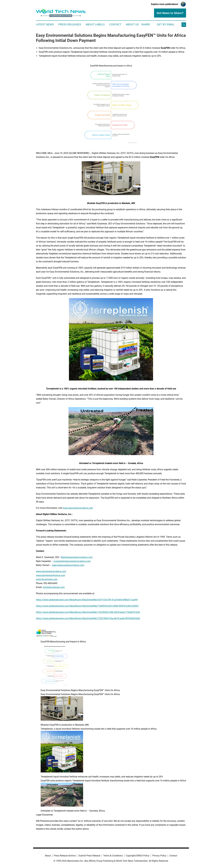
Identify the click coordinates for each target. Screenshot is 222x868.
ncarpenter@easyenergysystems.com (72, 561)
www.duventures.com (47, 579)
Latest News (45, 24)
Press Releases (70, 24)
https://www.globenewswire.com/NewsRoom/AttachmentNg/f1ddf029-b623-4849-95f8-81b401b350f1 (87, 606)
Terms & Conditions (113, 856)
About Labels (95, 24)
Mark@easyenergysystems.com (77, 557)
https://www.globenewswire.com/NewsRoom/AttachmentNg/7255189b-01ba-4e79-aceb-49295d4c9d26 (88, 618)
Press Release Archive (65, 856)
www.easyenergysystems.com (78, 508)
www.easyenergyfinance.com (51, 575)
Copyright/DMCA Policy (138, 856)
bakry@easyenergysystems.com (68, 565)
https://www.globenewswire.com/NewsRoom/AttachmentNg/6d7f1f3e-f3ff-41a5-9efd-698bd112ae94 (87, 600)
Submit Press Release (89, 856)
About (48, 856)
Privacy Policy (159, 856)
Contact (115, 24)
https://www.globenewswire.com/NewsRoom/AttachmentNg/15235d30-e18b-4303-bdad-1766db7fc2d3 (88, 612)
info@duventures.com (54, 587)
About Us (132, 24)
